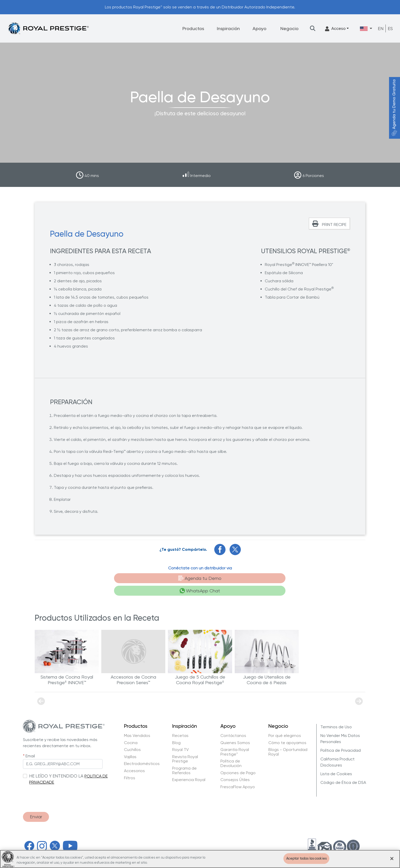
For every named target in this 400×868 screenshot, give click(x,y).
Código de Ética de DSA (343, 770)
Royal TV (180, 738)
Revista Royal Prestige (185, 747)
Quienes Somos (235, 731)
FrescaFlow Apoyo (238, 775)
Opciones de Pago (238, 761)
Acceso (335, 29)
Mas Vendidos (137, 724)
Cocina (131, 731)
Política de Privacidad (341, 738)
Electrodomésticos (142, 752)
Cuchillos (132, 738)
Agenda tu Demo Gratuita (394, 108)
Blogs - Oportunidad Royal (288, 740)
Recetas (180, 724)
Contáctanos (233, 724)
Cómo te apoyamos (287, 731)
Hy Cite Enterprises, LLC (120, 845)
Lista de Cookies (336, 762)
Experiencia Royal (189, 768)
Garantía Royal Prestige (235, 740)
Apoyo (259, 28)
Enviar (36, 805)
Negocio (289, 28)
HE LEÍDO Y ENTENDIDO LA (56, 764)
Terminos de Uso (336, 715)
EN (381, 28)
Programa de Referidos (184, 758)
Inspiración (228, 28)
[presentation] (62, 784)
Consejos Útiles (235, 768)
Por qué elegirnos (285, 724)
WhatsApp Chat (234, 578)
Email (30, 744)
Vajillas (130, 745)
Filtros (130, 766)
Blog (176, 731)
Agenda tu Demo (161, 578)
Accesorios (134, 759)
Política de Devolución (231, 751)
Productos (193, 28)
